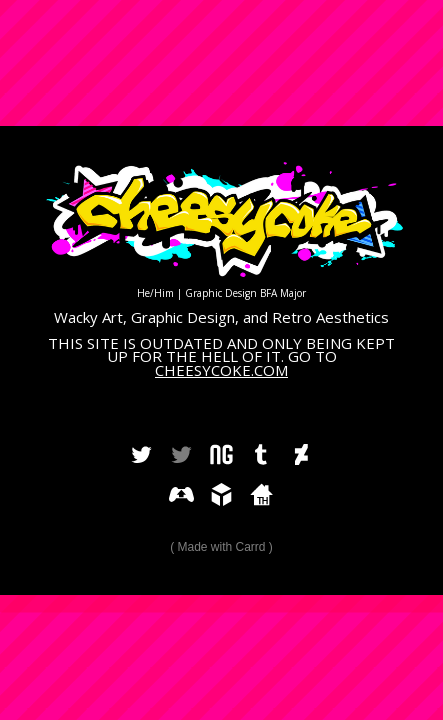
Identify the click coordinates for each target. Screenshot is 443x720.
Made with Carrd (221, 546)
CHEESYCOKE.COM (221, 369)
